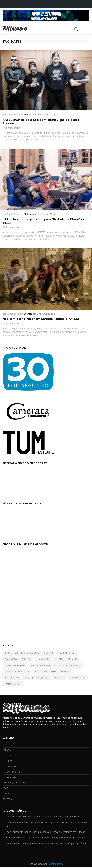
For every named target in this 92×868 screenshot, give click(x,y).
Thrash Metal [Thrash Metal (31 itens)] (13, 684)
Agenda (7, 750)
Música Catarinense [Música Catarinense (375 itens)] (43, 665)
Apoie (5, 788)
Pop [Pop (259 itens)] (66, 671)
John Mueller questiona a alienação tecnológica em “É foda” (54, 832)
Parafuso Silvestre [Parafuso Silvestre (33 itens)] (45, 671)
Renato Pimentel (14, 844)
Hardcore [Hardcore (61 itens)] (43, 659)
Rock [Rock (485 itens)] (59, 678)
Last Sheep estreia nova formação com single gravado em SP (57, 838)
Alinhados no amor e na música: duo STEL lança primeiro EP (53, 817)
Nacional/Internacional (16, 783)
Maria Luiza (11, 817)
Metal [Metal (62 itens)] (73, 659)
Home (5, 745)
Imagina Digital (56, 864)
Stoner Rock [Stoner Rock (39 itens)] (77, 678)
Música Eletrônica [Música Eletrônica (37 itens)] (71, 665)
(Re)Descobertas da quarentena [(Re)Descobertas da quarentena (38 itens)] (22, 653)
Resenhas (12, 777)
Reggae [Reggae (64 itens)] (44, 678)
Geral (10, 761)
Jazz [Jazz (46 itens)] (59, 659)
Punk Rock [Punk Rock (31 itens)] (12, 678)
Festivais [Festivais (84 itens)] (11, 659)
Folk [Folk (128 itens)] (27, 659)
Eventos (28, 314)
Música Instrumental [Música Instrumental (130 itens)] (17, 671)
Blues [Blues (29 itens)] (49, 653)
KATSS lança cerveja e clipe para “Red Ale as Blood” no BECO (44, 221)
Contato (7, 799)
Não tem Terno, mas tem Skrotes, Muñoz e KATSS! (41, 319)
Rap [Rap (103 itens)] (28, 678)
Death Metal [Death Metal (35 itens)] (66, 653)
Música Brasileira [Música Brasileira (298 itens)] (15, 665)
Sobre (6, 794)
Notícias (28, 115)
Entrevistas (13, 772)
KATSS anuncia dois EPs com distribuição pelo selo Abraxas (41, 122)
